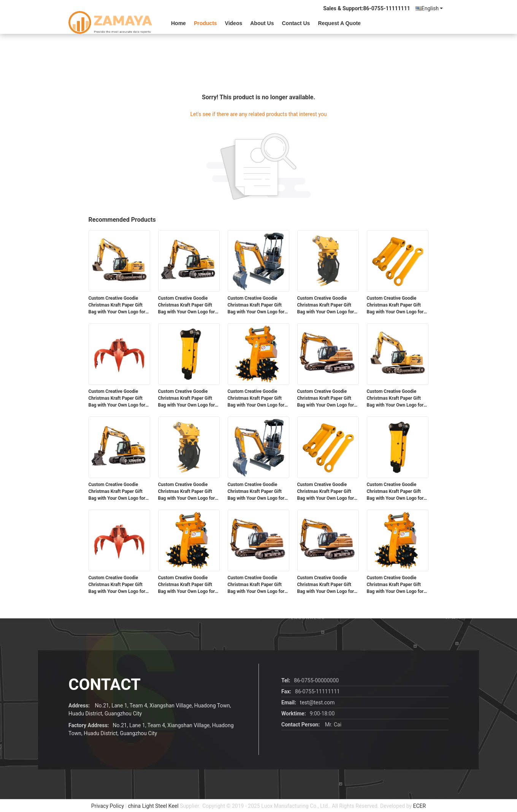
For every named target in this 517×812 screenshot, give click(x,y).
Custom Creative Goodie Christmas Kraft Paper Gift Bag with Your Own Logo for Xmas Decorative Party (117, 305)
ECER (420, 806)
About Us (262, 23)
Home (178, 23)
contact (105, 684)
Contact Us (296, 23)
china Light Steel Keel (153, 806)
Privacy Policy (108, 806)
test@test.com (317, 702)
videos (234, 23)
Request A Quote (339, 23)
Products (205, 23)
